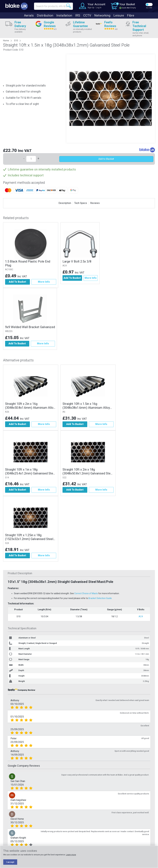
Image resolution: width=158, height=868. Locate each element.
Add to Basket (106, 159)
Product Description (20, 573)
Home (6, 41)
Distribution (45, 15)
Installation (64, 15)
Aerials (29, 15)
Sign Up (91, 8)
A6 (64, 412)
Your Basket (127, 4)
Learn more (71, 855)
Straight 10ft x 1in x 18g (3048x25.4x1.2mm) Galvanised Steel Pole (30, 472)
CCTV (87, 15)
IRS (78, 15)
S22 (64, 478)
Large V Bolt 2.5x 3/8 (77, 261)
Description (65, 203)
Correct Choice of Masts (86, 593)
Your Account (96, 4)
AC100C (9, 270)
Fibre (131, 15)
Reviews (95, 203)
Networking (102, 15)
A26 (7, 412)
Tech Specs (81, 203)
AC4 (65, 266)
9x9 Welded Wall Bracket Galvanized (30, 327)
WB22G (9, 331)
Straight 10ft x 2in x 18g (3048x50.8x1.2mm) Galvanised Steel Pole (88, 472)
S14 (7, 478)
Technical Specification (22, 628)
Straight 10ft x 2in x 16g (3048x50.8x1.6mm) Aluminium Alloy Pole (30, 406)
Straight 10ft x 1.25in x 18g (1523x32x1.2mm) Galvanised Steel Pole (29, 537)
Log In (99, 8)
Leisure (119, 15)
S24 (7, 543)
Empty (133, 8)
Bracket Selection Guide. (100, 598)
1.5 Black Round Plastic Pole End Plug (28, 263)
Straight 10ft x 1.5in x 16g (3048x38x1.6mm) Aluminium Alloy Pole (86, 406)
